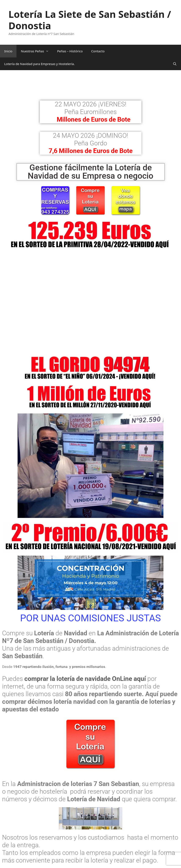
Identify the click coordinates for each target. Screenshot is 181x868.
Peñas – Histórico (70, 51)
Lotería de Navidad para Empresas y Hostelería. (39, 64)
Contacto (98, 51)
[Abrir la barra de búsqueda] (175, 64)
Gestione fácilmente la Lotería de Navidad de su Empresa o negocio (90, 172)
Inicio (8, 51)
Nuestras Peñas (37, 51)
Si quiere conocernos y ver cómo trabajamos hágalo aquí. (84, 856)
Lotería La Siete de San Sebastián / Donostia (90, 20)
